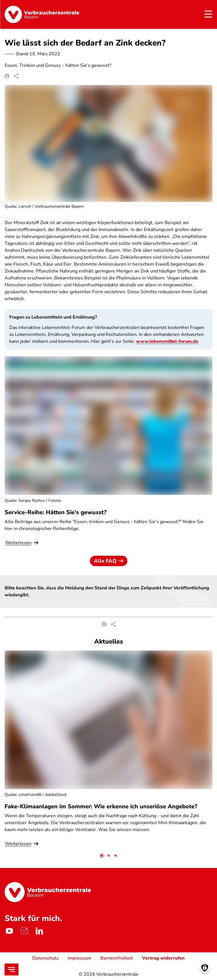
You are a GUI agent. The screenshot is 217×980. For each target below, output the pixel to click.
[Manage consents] (205, 968)
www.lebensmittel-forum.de (167, 341)
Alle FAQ (109, 561)
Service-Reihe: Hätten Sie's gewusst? (55, 512)
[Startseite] (42, 14)
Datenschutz (45, 958)
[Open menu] (12, 969)
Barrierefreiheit (117, 958)
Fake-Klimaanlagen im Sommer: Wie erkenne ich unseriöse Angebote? (101, 806)
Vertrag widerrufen (163, 958)
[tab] (102, 855)
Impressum (79, 958)
